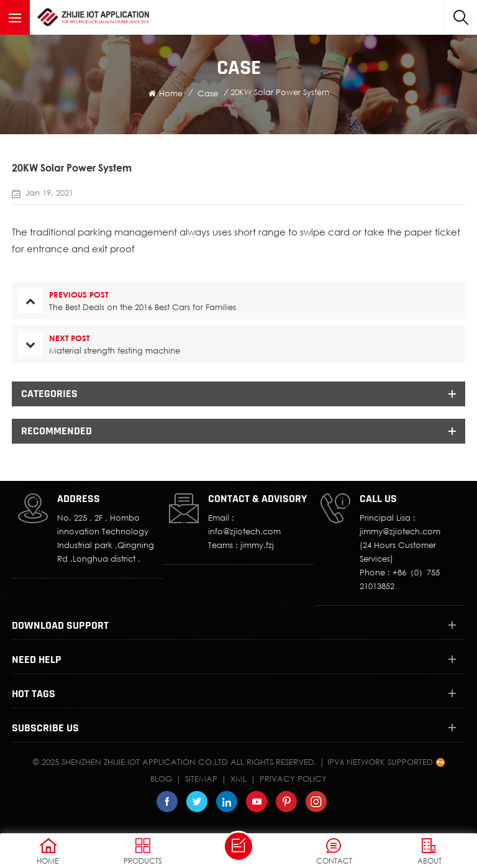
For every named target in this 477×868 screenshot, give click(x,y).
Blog (161, 779)
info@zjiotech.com (244, 531)
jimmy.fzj (257, 545)
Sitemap (201, 779)
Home (166, 93)
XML (238, 779)
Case (208, 93)
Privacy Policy (293, 779)
